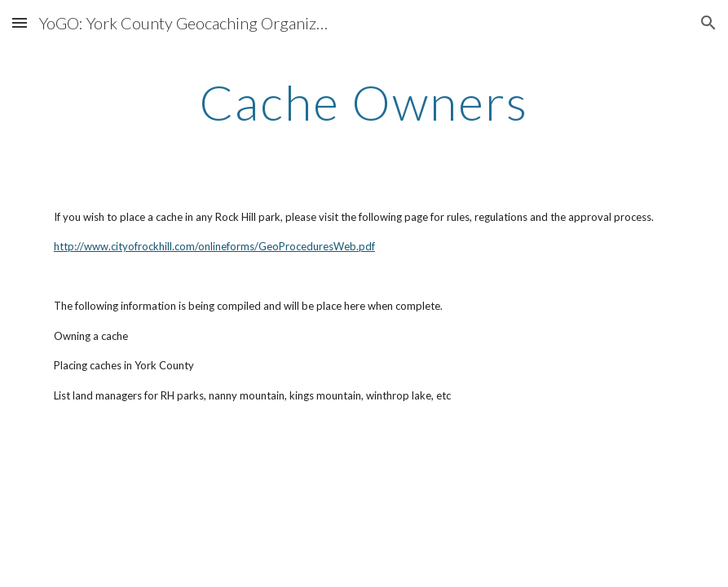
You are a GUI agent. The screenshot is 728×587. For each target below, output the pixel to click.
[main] (364, 102)
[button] (20, 22)
